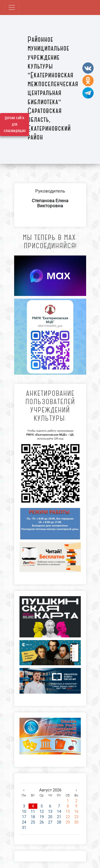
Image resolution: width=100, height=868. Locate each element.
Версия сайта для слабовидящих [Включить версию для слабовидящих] (15, 125)
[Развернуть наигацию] (12, 7)
